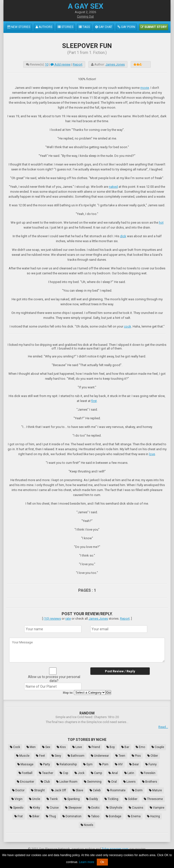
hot (161, 223)
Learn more (87, 862)
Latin (129, 773)
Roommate (116, 790)
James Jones (115, 64)
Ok (102, 862)
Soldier (131, 799)
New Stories (19, 27)
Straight (38, 790)
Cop (64, 773)
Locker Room (67, 782)
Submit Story (154, 27)
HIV (119, 764)
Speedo (17, 808)
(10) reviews (52, 619)
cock (128, 326)
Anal (113, 773)
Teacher (46, 773)
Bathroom (76, 756)
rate (68, 619)
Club (45, 782)
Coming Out (85, 16)
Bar (125, 747)
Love (77, 747)
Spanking (72, 799)
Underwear (100, 756)
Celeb (95, 790)
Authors (44, 27)
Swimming (93, 782)
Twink (52, 799)
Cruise (53, 808)
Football (25, 773)
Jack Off (59, 790)
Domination (72, 816)
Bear (134, 764)
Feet (40, 756)
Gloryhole (114, 808)
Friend (94, 747)
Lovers (129, 782)
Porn (104, 764)
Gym (88, 764)
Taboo (94, 816)
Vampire (157, 808)
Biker (34, 816)
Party (45, 764)
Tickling (111, 799)
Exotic (94, 808)
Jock (79, 773)
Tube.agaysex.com (115, 849)
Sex (46, 747)
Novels (87, 825)
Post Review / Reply (120, 671)
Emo (140, 747)
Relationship (67, 764)
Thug (51, 816)
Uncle (35, 799)
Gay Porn (126, 27)
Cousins (136, 808)
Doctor (18, 790)
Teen (120, 756)
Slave (78, 790)
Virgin (17, 799)
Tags (84, 27)
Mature (155, 790)
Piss (136, 756)
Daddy (92, 799)
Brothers (150, 782)
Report (78, 64)
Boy (111, 747)
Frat (19, 816)
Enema (134, 816)
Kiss (61, 747)
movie (145, 88)
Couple (158, 747)
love (152, 454)
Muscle (23, 756)
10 (47, 64)
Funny (151, 764)
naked (113, 187)
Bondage (113, 816)
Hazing (153, 816)
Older (153, 756)
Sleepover (73, 808)
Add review (61, 64)
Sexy (56, 756)
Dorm (137, 790)
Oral (112, 782)
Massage (25, 764)
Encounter (25, 782)
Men (31, 747)
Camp (96, 773)
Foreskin (148, 773)
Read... (163, 727)
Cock (15, 747)
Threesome (153, 799)
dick (123, 236)
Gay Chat (104, 27)
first (94, 401)
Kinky (35, 808)
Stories (65, 27)
